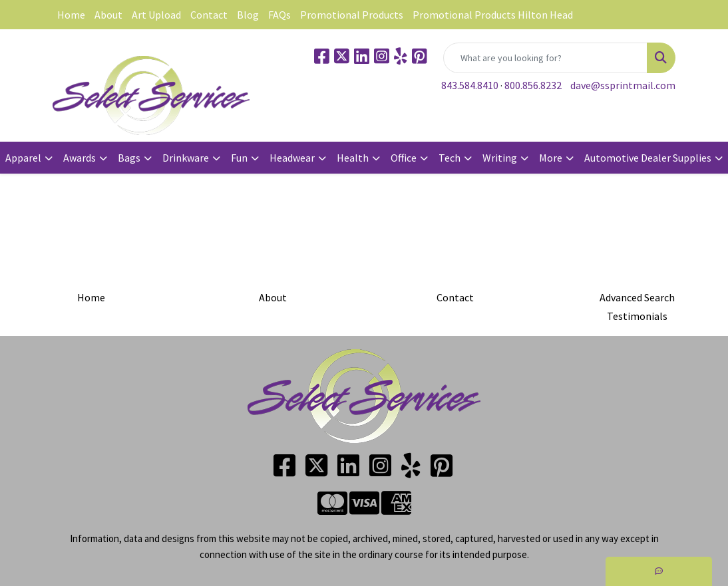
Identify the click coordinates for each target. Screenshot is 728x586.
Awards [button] (80, 158)
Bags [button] (129, 158)
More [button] (551, 158)
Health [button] (353, 158)
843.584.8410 (470, 85)
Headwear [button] (292, 158)
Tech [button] (450, 158)
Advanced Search (637, 297)
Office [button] (404, 158)
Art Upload (156, 15)
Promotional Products (352, 15)
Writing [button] (500, 158)
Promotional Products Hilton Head (493, 15)
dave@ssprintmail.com (623, 85)
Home (71, 15)
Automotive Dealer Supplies (648, 158)
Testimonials (637, 316)
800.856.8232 (533, 85)
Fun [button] (239, 158)
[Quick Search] (545, 58)
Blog (248, 15)
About (108, 15)
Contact (209, 15)
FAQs (279, 15)
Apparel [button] (23, 158)
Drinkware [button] (186, 158)
